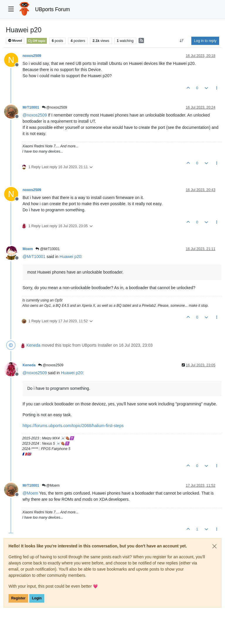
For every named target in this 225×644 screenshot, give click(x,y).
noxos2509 (32, 56)
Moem (28, 249)
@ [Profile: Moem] (30, 493)
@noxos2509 (54, 107)
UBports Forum (53, 9)
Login (37, 598)
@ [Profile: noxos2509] (35, 115)
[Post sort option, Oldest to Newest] (182, 41)
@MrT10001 (47, 249)
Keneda (33, 345)
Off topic (37, 41)
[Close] (214, 546)
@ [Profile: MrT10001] (34, 257)
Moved (15, 41)
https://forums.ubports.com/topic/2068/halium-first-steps (73, 426)
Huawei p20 (70, 257)
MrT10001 (31, 107)
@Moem (51, 485)
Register (18, 598)
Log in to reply (205, 41)
